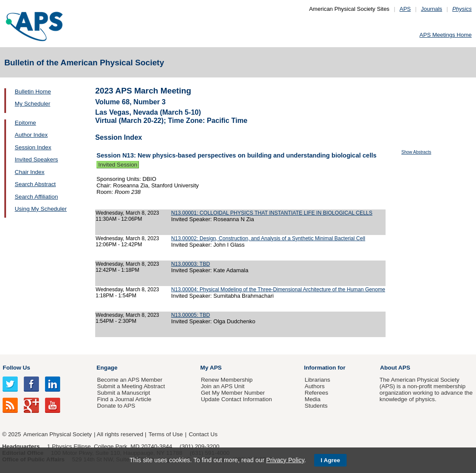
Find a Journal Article (124, 399)
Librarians (317, 380)
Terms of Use (166, 434)
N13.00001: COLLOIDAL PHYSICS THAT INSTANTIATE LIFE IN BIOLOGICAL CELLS (272, 213)
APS (405, 9)
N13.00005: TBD (190, 315)
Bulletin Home (33, 92)
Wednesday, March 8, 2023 (127, 213)
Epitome (25, 123)
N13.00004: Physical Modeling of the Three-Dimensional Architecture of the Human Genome (278, 290)
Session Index (33, 147)
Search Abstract (35, 184)
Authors (315, 386)
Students (316, 406)
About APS (395, 368)
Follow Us (16, 368)
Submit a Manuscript (123, 393)
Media (313, 399)
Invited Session (118, 165)
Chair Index (30, 172)
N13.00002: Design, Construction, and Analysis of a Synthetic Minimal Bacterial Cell (268, 238)
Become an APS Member (130, 380)
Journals (432, 9)
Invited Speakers (36, 159)
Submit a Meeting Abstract (131, 386)
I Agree (330, 460)
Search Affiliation (36, 197)
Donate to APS (116, 406)
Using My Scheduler (41, 209)
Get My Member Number (233, 393)
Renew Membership (227, 380)
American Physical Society (58, 434)
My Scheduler (32, 104)
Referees (317, 393)
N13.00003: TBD (190, 264)
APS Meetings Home (445, 35)
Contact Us (203, 434)
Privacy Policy (285, 460)
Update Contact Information (236, 399)
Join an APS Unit (223, 386)
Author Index (31, 135)
